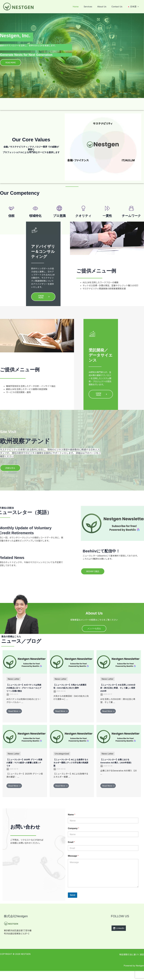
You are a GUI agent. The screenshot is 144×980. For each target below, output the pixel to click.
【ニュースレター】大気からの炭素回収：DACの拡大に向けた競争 (72, 694)
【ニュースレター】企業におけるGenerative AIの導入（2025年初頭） (118, 771)
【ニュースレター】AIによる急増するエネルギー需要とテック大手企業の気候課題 (71, 771)
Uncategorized (62, 763)
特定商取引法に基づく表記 (132, 964)
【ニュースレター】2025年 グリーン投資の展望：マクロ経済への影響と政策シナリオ (24, 771)
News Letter (14, 685)
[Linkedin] (119, 937)
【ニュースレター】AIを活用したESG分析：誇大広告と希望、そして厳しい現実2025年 (118, 694)
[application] (138, 7)
